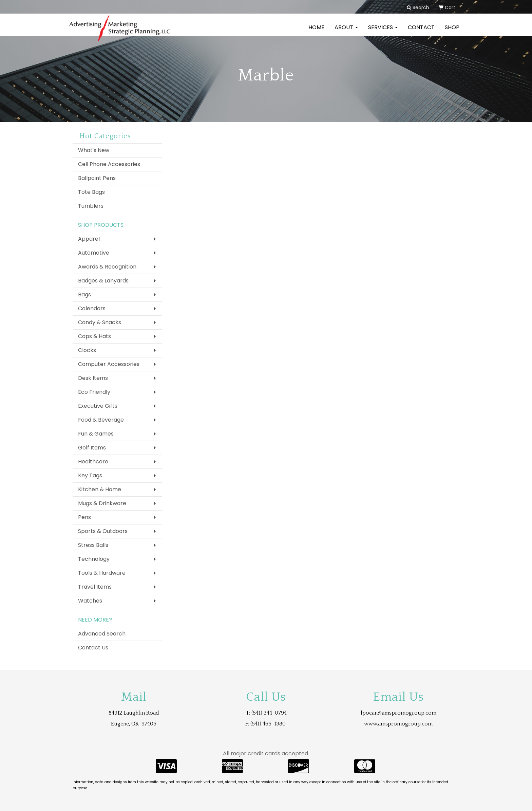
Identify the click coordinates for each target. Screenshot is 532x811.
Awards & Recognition (107, 267)
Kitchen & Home (100, 489)
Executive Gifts (98, 406)
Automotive (94, 253)
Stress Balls (93, 545)
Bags (84, 294)
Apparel (89, 239)
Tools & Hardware (102, 573)
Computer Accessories (109, 364)
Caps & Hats (94, 336)
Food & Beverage (101, 420)
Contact (421, 32)
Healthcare (93, 462)
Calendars (92, 308)
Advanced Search (102, 634)
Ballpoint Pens (97, 178)
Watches (90, 601)
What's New (94, 150)
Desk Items (93, 378)
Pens (84, 517)
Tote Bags (91, 192)
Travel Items (95, 587)
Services (383, 32)
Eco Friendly (94, 392)
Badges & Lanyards (103, 281)
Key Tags (90, 475)
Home (316, 32)
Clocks (87, 350)
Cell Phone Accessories (109, 164)
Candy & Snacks (100, 322)
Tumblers (91, 206)
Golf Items (92, 448)
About (346, 32)
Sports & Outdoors (103, 531)
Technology (94, 559)
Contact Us (93, 648)
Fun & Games (96, 434)
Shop (452, 32)
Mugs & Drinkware (102, 503)
